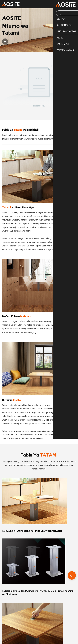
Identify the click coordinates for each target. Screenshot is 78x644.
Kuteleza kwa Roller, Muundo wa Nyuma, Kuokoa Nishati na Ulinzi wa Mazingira (38, 592)
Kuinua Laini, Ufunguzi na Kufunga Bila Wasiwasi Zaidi (32, 531)
